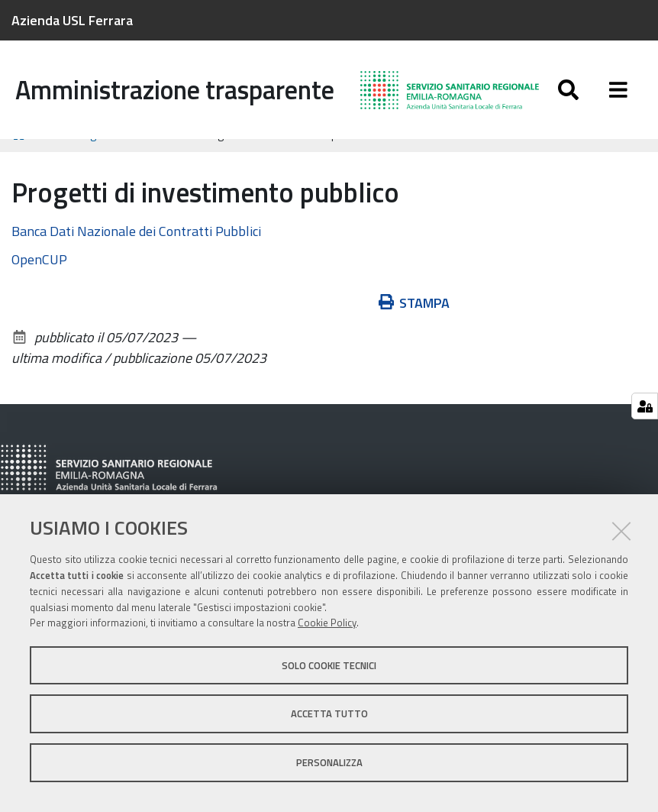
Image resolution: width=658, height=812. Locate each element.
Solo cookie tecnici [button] (329, 665)
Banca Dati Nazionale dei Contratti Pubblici (136, 252)
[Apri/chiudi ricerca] (568, 90)
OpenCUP (39, 280)
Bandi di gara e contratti (108, 154)
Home (21, 155)
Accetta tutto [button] (329, 713)
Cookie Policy (327, 623)
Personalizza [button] (329, 762)
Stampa (414, 324)
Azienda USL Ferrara (72, 20)
